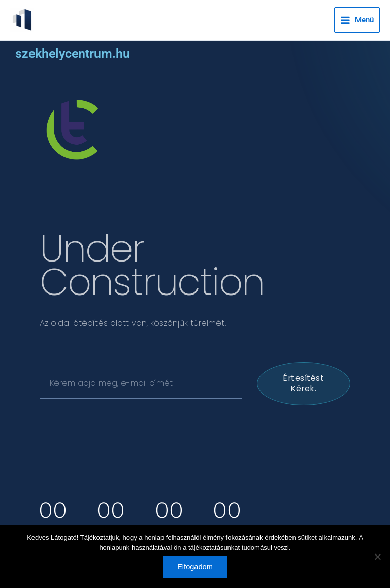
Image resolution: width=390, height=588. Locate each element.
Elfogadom (195, 567)
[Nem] (377, 557)
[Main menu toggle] (357, 20)
